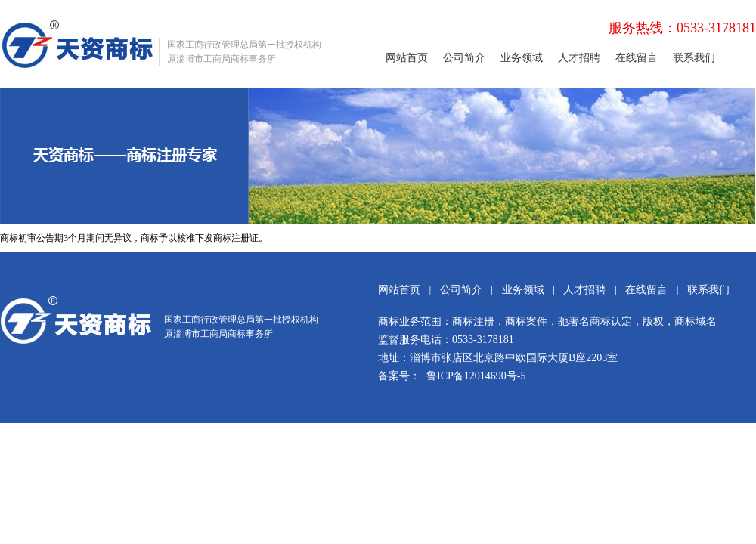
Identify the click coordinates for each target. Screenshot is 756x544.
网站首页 (407, 58)
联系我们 (694, 58)
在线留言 (637, 58)
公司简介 (464, 58)
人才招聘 (579, 58)
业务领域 (522, 58)
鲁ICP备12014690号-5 (476, 376)
